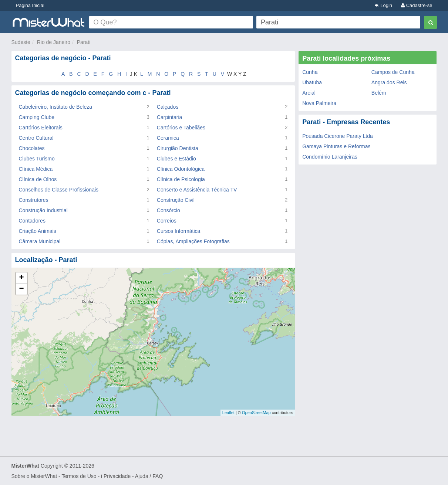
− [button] (21, 289)
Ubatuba (312, 82)
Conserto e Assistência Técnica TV (197, 190)
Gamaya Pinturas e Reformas (336, 146)
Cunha (310, 72)
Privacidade (117, 476)
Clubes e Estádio (176, 159)
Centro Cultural (36, 138)
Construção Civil (176, 200)
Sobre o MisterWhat (34, 476)
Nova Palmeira (319, 103)
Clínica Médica (36, 169)
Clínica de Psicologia (181, 179)
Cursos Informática (178, 231)
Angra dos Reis (389, 82)
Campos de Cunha (393, 72)
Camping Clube (37, 117)
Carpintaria (169, 117)
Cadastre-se (417, 5)
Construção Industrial (43, 210)
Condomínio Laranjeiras (330, 157)
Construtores (34, 200)
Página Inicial (30, 5)
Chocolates (32, 148)
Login (384, 5)
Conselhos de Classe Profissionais (59, 190)
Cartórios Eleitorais (41, 128)
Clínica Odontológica (181, 169)
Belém (379, 93)
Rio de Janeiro (54, 42)
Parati (84, 42)
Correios (167, 221)
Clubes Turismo (37, 159)
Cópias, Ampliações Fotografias (193, 241)
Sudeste (21, 42)
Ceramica (168, 138)
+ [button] (21, 278)
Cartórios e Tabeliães (181, 128)
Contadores (32, 221)
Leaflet (228, 413)
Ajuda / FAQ (149, 476)
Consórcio (169, 210)
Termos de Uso (79, 476)
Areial (309, 93)
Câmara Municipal (40, 241)
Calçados (168, 107)
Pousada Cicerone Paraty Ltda (338, 136)
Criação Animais (38, 231)
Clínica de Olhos (38, 179)
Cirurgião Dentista (178, 148)
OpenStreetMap (256, 413)
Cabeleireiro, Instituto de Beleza (55, 107)
